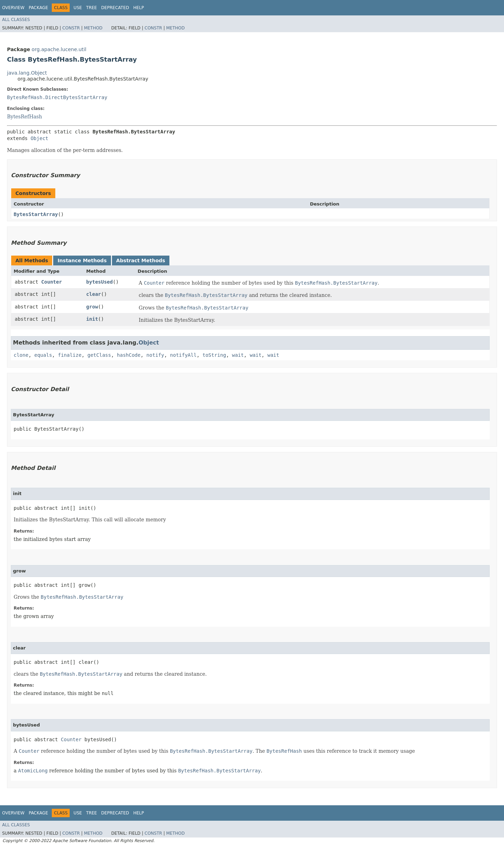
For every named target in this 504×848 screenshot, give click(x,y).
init (92, 319)
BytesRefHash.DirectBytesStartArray (57, 97)
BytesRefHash (24, 117)
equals (43, 355)
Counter (52, 282)
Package (38, 8)
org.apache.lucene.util (59, 49)
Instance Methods (82, 260)
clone (21, 355)
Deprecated (115, 8)
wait (238, 355)
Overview (13, 8)
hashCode (129, 355)
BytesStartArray (36, 214)
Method (93, 28)
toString (214, 355)
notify (155, 355)
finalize (69, 355)
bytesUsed (99, 282)
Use (78, 8)
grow (92, 307)
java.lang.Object (27, 73)
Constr (71, 28)
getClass (99, 355)
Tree (92, 8)
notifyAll (183, 355)
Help (139, 8)
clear (93, 294)
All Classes (16, 20)
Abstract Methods (141, 260)
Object (39, 138)
